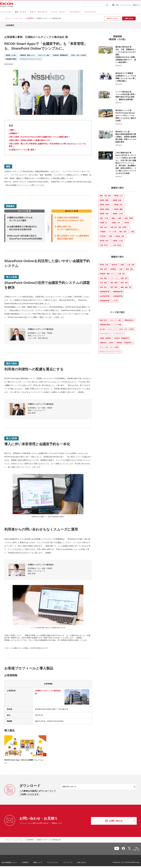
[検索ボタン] (102, 5)
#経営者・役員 (104, 263)
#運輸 (113, 217)
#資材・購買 (114, 281)
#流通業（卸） (104, 221)
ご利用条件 (29, 861)
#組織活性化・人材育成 (106, 341)
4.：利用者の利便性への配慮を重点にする (29, 139)
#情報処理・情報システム (107, 272)
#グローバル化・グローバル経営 (109, 346)
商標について (41, 861)
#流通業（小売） (116, 221)
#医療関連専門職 (117, 290)
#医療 (110, 235)
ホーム (8, 18)
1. (11, 128)
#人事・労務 (131, 263)
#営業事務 (113, 268)
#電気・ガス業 (104, 217)
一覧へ (124, 848)
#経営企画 (114, 263)
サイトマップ (72, 861)
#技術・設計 (103, 286)
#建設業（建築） (105, 199)
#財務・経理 (103, 268)
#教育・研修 (129, 268)
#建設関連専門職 (105, 290)
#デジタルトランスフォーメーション (110, 350)
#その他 (115, 299)
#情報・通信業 (129, 217)
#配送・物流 (124, 281)
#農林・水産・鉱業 (105, 194)
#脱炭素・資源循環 (105, 337)
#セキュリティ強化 (115, 319)
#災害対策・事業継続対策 (121, 337)
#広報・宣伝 (121, 272)
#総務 (122, 263)
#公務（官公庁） (105, 244)
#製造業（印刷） (105, 212)
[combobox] (89, 5)
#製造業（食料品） (105, 203)
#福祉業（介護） (120, 235)
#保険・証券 (103, 226)
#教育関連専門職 (105, 299)
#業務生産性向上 (129, 319)
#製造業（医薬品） (105, 208)
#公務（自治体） (117, 244)
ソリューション (18, 18)
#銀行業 (127, 221)
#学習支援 (103, 235)
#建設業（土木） (119, 194)
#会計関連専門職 (105, 295)
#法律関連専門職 (117, 295)
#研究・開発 (114, 286)
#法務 (121, 268)
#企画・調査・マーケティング (108, 277)
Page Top (132, 849)
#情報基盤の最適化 (105, 323)
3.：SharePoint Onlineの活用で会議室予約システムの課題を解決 (38, 135)
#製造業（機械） (119, 208)
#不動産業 (103, 230)
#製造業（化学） (119, 203)
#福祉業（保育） (105, 239)
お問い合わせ (85, 861)
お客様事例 (30, 18)
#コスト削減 (117, 323)
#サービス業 (112, 230)
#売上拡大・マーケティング (108, 328)
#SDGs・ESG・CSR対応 (126, 328)
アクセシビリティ (56, 861)
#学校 (132, 230)
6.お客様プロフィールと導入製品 (22, 148)
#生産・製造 (103, 281)
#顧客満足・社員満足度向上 (125, 341)
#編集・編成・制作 (126, 286)
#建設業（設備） (117, 199)
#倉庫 (119, 217)
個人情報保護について (13, 861)
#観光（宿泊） (123, 230)
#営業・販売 (124, 277)
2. (13, 132)
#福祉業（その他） (118, 239)
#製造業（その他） (118, 212)
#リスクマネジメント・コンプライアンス (112, 332)
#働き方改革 (103, 319)
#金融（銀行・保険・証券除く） (119, 226)
